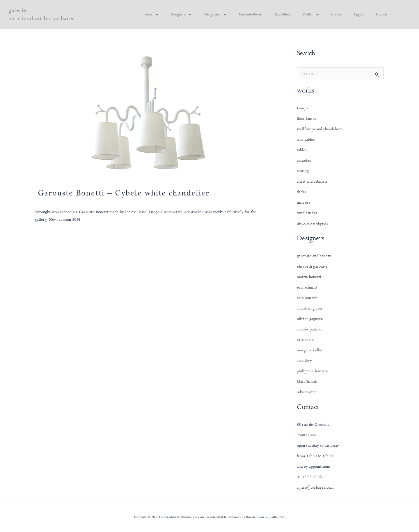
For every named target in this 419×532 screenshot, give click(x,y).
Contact (337, 15)
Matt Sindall (307, 382)
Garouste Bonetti (251, 15)
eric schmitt (307, 287)
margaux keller (310, 350)
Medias (311, 15)
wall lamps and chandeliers (320, 129)
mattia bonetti (309, 277)
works (151, 15)
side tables (306, 140)
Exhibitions (283, 15)
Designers (181, 15)
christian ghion (309, 308)
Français (382, 15)
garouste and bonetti (314, 256)
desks (301, 192)
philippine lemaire (313, 371)
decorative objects (312, 223)
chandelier (69, 212)
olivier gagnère (310, 319)
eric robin (305, 340)
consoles (304, 161)
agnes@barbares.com (315, 487)
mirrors (303, 202)
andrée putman (310, 329)
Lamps (302, 108)
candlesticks (307, 213)
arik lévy (304, 361)
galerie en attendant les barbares (41, 14)
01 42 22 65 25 (309, 477)
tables (302, 150)
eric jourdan (307, 298)
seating (303, 171)
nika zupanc (307, 392)
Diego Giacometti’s (166, 212)
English (359, 15)
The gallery (215, 15)
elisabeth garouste (312, 266)
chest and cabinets (312, 182)
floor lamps (306, 119)
